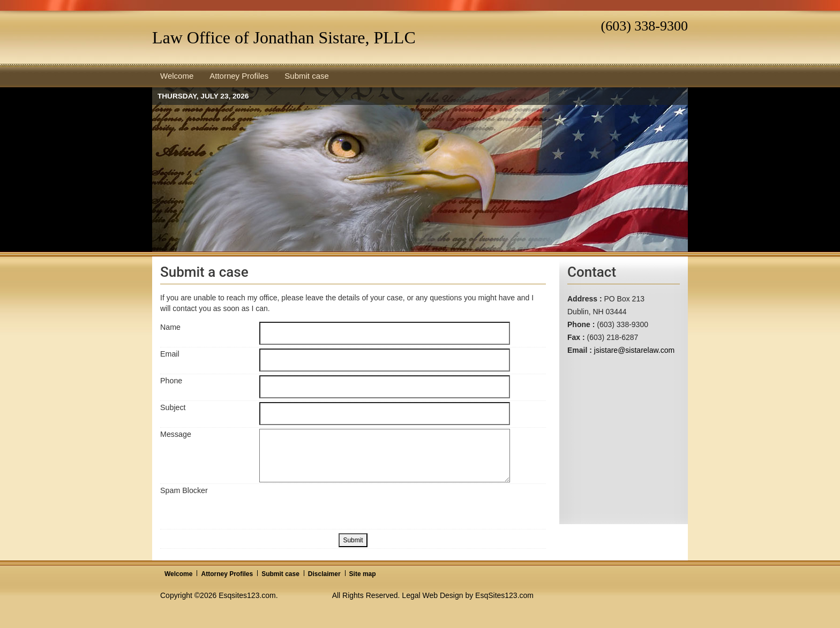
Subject (173, 407)
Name (170, 327)
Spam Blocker (184, 490)
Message (176, 434)
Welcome (178, 574)
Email (170, 354)
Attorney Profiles (227, 574)
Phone (171, 381)
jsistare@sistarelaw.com (634, 350)
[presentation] (341, 506)
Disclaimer (324, 574)
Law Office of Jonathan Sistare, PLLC (284, 37)
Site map (363, 574)
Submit (353, 540)
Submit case (280, 574)
